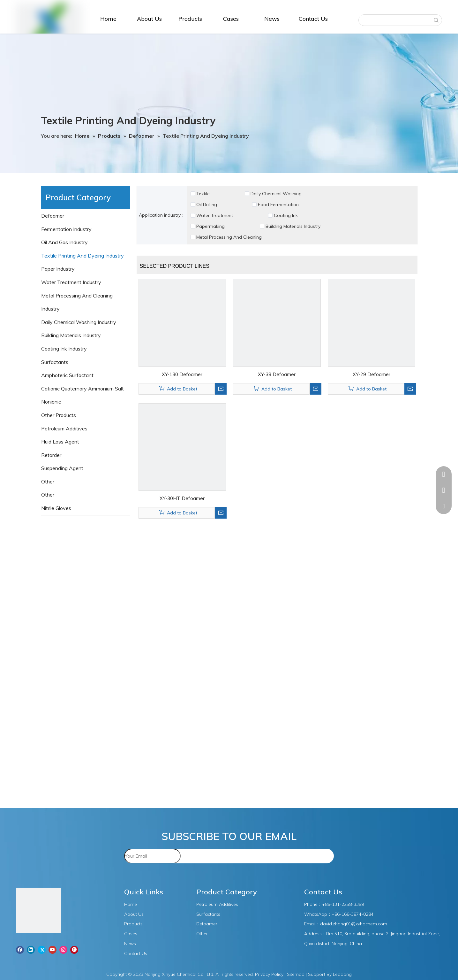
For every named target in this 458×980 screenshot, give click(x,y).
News (130, 944)
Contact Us (136, 953)
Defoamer (53, 216)
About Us (134, 914)
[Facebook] (20, 950)
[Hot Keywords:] (436, 20)
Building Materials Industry (293, 226)
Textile (203, 194)
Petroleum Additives (65, 428)
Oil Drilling (207, 204)
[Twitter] (42, 950)
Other (48, 495)
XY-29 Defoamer (372, 374)
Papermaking (210, 226)
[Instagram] (63, 950)
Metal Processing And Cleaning (229, 237)
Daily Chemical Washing (276, 194)
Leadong (342, 974)
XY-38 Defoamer (277, 374)
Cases (131, 934)
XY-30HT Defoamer (182, 498)
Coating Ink (286, 215)
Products (133, 924)
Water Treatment (215, 215)
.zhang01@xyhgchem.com (360, 924)
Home (131, 904)
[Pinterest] (74, 950)
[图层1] (39, 912)
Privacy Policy (269, 974)
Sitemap (296, 974)
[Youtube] (53, 950)
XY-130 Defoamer (182, 374)
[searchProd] (395, 20)
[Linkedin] (31, 950)
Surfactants (55, 362)
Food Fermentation (278, 204)
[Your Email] (152, 856)
